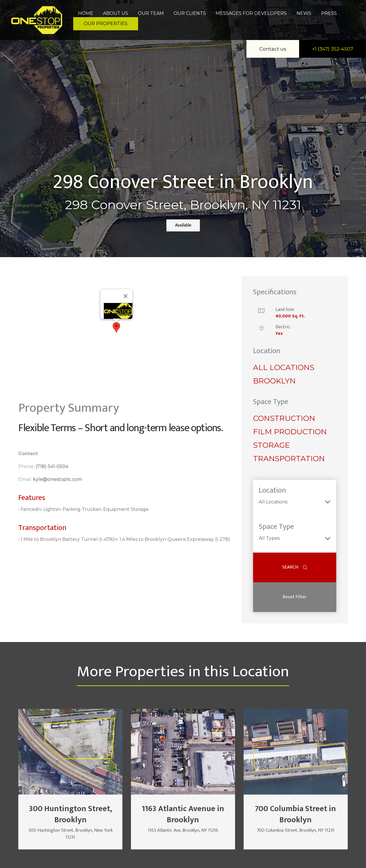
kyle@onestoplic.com (57, 479)
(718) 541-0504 (52, 466)
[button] (116, 327)
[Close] (126, 296)
